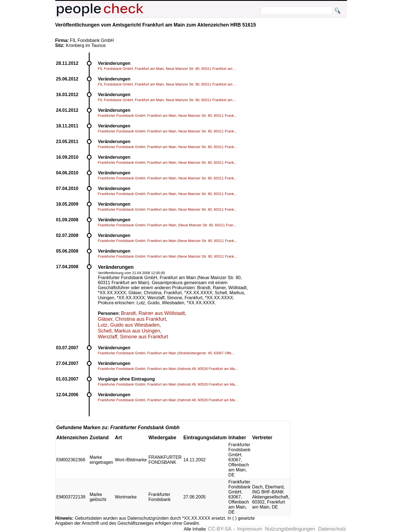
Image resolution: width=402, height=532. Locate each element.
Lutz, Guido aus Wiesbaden (129, 325)
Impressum (249, 529)
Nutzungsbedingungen (290, 529)
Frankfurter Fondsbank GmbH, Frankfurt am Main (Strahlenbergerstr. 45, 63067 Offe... (166, 353)
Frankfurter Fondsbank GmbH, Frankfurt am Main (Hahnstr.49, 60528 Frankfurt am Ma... (168, 369)
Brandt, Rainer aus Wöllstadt (153, 313)
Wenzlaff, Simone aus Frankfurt (133, 337)
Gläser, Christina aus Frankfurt (132, 319)
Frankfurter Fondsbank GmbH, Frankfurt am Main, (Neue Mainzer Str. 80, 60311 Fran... (167, 225)
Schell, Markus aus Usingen (129, 331)
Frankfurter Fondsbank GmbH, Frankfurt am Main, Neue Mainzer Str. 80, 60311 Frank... (167, 116)
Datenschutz (332, 529)
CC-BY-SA (220, 529)
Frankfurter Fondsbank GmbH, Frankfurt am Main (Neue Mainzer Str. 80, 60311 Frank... (168, 241)
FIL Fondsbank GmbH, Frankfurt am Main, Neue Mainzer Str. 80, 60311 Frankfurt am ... (167, 69)
